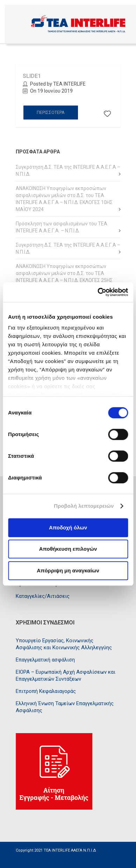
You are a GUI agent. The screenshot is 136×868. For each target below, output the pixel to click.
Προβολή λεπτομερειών (84, 506)
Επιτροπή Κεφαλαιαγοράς (46, 691)
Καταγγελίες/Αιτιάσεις (43, 596)
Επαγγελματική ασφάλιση (45, 660)
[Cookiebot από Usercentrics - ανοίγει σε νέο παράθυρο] (98, 292)
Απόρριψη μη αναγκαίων (68, 570)
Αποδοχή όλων (68, 527)
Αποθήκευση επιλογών (68, 549)
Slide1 (32, 76)
